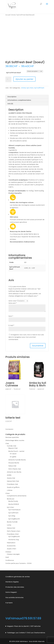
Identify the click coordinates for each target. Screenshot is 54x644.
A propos (9, 603)
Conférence (10, 560)
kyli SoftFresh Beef (14, 73)
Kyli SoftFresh (39, 88)
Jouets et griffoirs (13, 487)
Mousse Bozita (14, 463)
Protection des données (15, 587)
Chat (7, 444)
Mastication (11, 543)
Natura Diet (11, 528)
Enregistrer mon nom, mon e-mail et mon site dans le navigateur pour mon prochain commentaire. (26, 337)
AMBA (9, 475)
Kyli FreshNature (14, 510)
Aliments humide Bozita (17, 460)
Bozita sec (11, 499)
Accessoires (11, 546)
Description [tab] (12, 97)
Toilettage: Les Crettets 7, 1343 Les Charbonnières (26, 633)
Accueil (8, 15)
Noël (7, 557)
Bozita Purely (13, 501)
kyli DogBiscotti (14, 519)
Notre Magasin (11, 592)
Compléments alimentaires (17, 496)
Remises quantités (12, 437)
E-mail (11, 325)
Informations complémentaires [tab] (19, 100)
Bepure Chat (13, 448)
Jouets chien (12, 549)
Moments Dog (14, 540)
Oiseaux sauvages (13, 554)
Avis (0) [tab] (10, 104)
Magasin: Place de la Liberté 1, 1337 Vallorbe (24, 626)
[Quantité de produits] (8, 79)
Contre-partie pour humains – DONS (18, 563)
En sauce (13, 454)
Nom (11, 316)
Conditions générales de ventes (18, 577)
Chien (8, 493)
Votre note (13, 301)
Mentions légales (12, 582)
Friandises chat (12, 484)
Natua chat (12, 466)
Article (13, 15)
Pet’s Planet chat (15, 469)
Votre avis (13, 303)
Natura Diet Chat (13, 481)
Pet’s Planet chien (14, 531)
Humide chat (12, 446)
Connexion (9, 429)
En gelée (13, 457)
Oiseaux (8, 552)
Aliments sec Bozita (14, 472)
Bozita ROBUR (14, 504)
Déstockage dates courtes (15, 440)
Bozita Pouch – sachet (16, 451)
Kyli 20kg (12, 516)
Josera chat (11, 478)
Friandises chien (13, 534)
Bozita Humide (12, 522)
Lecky (9, 525)
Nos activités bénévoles (14, 597)
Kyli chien (30, 88)
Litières (10, 490)
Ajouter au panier (24, 79)
